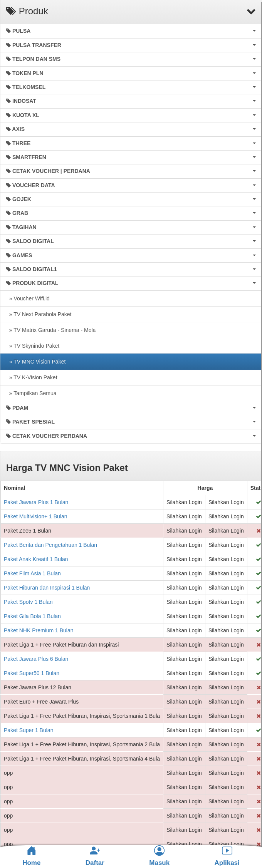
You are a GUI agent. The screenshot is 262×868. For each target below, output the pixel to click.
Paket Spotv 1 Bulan (28, 602)
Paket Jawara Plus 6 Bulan (36, 659)
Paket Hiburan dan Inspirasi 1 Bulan (47, 588)
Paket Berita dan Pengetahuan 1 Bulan (50, 545)
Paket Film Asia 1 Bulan (32, 573)
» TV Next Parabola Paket (39, 314)
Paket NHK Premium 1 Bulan (39, 630)
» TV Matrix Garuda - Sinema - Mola (51, 330)
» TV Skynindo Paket (33, 346)
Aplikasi (227, 856)
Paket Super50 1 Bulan (32, 673)
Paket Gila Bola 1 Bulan (32, 616)
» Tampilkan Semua (31, 393)
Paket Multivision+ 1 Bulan (36, 516)
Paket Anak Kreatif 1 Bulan (36, 559)
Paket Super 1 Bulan (29, 730)
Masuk (159, 856)
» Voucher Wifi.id (28, 298)
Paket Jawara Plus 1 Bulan (36, 502)
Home (31, 856)
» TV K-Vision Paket (32, 377)
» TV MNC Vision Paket (36, 362)
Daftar (95, 856)
